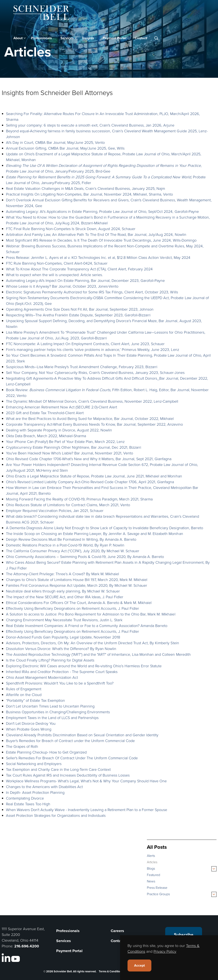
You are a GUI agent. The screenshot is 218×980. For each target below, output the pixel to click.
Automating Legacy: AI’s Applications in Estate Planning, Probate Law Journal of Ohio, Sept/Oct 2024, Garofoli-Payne (102, 211)
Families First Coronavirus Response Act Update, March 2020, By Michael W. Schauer (77, 585)
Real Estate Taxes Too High (28, 804)
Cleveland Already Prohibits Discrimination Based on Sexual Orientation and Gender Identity (82, 735)
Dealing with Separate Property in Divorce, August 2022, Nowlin (59, 430)
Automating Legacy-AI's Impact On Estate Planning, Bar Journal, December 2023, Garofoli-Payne (85, 280)
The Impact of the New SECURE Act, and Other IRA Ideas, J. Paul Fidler (65, 597)
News (151, 881)
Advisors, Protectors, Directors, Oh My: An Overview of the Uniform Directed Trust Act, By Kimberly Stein (93, 643)
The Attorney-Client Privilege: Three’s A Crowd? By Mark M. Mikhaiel (63, 574)
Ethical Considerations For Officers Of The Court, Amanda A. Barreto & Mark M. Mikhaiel (79, 602)
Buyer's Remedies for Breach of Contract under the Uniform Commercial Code (70, 741)
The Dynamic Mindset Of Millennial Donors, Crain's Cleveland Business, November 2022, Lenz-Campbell (92, 401)
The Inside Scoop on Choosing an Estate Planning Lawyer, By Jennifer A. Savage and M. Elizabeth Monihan (95, 533)
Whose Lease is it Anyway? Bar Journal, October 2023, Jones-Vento (62, 286)
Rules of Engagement (24, 689)
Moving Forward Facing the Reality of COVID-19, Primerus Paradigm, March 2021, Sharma (79, 499)
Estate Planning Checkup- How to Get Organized (46, 752)
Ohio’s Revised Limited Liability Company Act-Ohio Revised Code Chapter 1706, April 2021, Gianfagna (90, 482)
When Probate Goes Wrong (29, 729)
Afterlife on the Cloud (24, 695)
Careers (117, 931)
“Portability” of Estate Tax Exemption (35, 700)
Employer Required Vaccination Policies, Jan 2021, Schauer (55, 510)
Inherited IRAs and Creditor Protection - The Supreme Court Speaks (62, 672)
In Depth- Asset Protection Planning (35, 792)
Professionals (42, 38)
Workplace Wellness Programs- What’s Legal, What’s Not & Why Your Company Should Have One (86, 781)
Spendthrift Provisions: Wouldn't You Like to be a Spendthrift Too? (60, 683)
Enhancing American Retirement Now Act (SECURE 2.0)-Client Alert (62, 407)
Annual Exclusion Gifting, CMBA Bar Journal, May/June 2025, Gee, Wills (65, 148)
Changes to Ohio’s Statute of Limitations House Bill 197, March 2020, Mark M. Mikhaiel (77, 579)
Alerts (151, 856)
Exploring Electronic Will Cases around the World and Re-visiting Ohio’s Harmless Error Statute (84, 666)
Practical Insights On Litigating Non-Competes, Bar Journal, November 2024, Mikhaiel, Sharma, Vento (90, 194)
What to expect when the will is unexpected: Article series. (54, 275)
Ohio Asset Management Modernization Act (42, 677)
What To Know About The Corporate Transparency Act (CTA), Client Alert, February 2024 (79, 269)
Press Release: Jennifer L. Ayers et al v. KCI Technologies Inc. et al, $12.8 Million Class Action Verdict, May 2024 (98, 257)
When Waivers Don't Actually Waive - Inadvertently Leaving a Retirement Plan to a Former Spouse (87, 810)
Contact (141, 38)
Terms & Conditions (111, 971)
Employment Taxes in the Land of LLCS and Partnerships (52, 718)
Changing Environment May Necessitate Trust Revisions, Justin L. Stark (64, 620)
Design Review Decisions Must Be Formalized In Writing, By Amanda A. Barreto (71, 539)
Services (67, 38)
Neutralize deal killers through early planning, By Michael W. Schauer (63, 591)
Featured (153, 875)
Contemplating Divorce (25, 798)
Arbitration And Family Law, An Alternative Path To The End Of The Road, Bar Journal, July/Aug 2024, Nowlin (96, 234)
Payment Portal (114, 38)
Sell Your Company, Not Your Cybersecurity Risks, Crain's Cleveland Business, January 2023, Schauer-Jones (95, 372)
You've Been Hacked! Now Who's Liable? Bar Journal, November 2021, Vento (70, 453)
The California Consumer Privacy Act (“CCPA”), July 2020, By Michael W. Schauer (73, 551)
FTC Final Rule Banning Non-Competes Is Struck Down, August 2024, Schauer (71, 229)
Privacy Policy (165, 951)
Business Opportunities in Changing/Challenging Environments (58, 712)
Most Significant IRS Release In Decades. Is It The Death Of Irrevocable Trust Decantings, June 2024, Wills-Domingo (101, 240)
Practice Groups (158, 894)
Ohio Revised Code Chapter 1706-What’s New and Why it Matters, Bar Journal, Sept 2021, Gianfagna (89, 459)
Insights (88, 38)
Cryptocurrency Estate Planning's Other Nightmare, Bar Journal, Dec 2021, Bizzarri (74, 447)
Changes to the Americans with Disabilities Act (44, 787)
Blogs (151, 868)
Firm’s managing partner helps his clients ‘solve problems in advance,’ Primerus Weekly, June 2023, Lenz (93, 349)
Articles (152, 862)
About (18, 38)
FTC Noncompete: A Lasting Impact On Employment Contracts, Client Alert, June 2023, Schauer (85, 344)
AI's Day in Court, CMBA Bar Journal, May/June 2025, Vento (55, 142)
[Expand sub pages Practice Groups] (214, 894)
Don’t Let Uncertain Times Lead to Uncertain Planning (50, 706)
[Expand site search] (156, 38)
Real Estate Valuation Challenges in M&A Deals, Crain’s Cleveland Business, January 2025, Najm (86, 188)
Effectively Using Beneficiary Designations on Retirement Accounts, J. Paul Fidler (73, 608)
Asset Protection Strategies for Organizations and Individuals (56, 815)
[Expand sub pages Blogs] (214, 869)
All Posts (157, 847)
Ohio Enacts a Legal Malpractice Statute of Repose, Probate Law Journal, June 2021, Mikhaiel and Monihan (94, 476)
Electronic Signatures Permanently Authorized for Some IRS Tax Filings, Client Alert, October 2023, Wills (92, 292)
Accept (139, 966)
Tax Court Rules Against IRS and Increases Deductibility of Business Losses (68, 775)
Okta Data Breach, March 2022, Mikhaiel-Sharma (46, 436)
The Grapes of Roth (22, 746)
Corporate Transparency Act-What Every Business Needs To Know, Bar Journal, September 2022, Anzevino (95, 424)
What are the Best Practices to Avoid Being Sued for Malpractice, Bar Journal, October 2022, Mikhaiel (90, 418)
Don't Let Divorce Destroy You (31, 723)
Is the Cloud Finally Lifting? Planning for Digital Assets (50, 660)
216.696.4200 (27, 946)
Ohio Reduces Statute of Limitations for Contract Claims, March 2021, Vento (68, 505)
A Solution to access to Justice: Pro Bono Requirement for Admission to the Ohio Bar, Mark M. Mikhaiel (91, 614)
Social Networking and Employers (34, 764)
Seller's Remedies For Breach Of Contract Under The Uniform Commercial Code (72, 758)
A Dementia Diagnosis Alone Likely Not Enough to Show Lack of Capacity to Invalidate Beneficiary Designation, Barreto (105, 528)
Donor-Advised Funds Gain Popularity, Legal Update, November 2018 (63, 637)
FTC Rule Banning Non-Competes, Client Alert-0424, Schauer (57, 263)
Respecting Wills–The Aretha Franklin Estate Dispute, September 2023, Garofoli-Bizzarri (78, 315)
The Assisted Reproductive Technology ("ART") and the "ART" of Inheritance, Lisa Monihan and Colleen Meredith (98, 654)
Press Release (157, 888)
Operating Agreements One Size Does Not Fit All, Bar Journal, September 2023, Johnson (80, 309)
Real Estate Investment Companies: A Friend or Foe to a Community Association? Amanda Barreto (87, 625)
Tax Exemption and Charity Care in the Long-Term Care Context (58, 769)
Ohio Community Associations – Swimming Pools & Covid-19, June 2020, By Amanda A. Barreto (85, 556)
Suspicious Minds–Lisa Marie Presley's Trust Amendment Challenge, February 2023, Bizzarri (82, 367)
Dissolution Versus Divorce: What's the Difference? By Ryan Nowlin (61, 649)
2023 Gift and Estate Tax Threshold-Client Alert (45, 413)
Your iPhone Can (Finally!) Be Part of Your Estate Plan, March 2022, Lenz (65, 441)
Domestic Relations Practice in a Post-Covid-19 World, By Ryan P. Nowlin (65, 545)
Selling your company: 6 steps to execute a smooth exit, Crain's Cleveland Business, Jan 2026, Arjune (90, 125)
